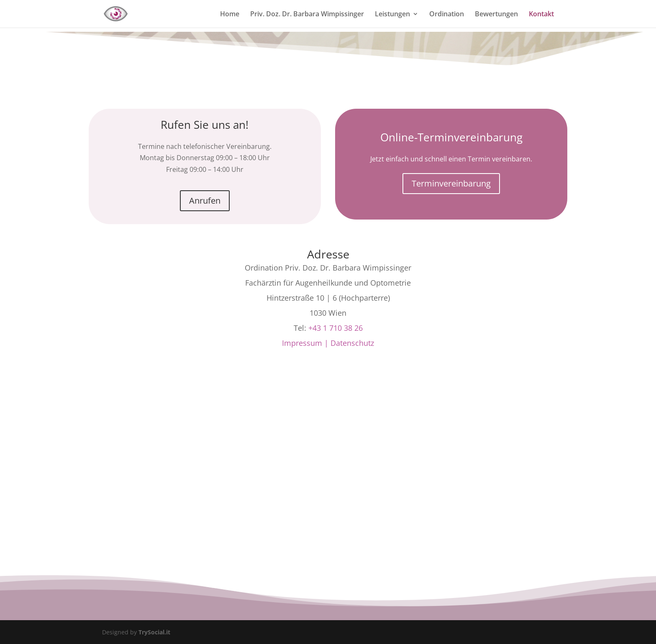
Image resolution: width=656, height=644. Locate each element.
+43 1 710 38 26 (336, 328)
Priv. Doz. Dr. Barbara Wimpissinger (307, 15)
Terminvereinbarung (451, 183)
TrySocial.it (154, 632)
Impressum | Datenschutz (328, 343)
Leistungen (392, 15)
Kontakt (541, 15)
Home (230, 15)
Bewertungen (496, 15)
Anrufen (205, 201)
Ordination (447, 15)
